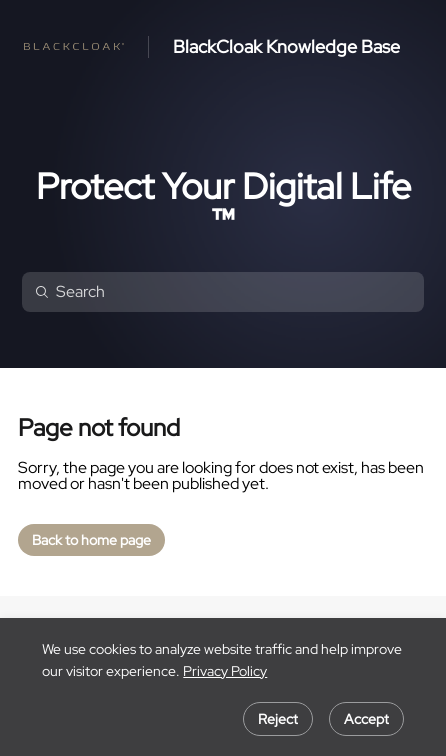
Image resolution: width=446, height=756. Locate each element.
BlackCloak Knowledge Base (286, 47)
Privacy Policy (225, 671)
